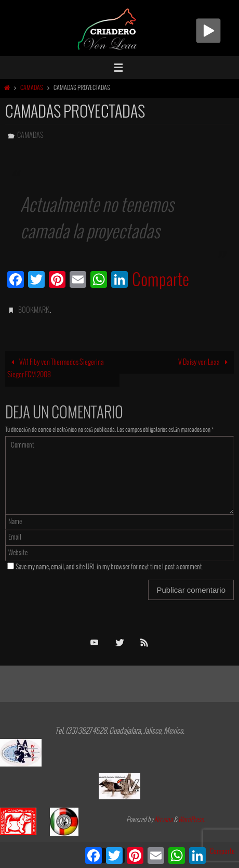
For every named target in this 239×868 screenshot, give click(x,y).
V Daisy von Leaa (205, 362)
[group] (119, 214)
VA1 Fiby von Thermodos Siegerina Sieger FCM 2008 (55, 369)
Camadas (32, 88)
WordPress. (192, 820)
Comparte (161, 281)
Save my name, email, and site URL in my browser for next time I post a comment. (110, 567)
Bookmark (34, 310)
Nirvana (163, 820)
